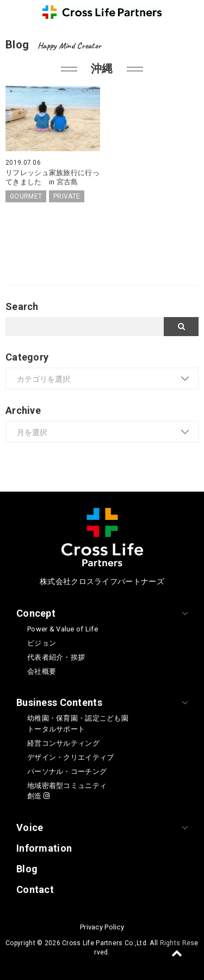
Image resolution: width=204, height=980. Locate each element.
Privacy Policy (102, 927)
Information (44, 848)
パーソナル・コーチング (67, 771)
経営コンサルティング (63, 743)
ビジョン (42, 643)
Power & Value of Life (63, 629)
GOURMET (26, 196)
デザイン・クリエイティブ (70, 757)
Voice (30, 827)
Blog (27, 869)
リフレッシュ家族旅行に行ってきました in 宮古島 (52, 177)
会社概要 (42, 671)
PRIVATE (67, 196)
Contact (35, 889)
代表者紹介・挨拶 (56, 657)
